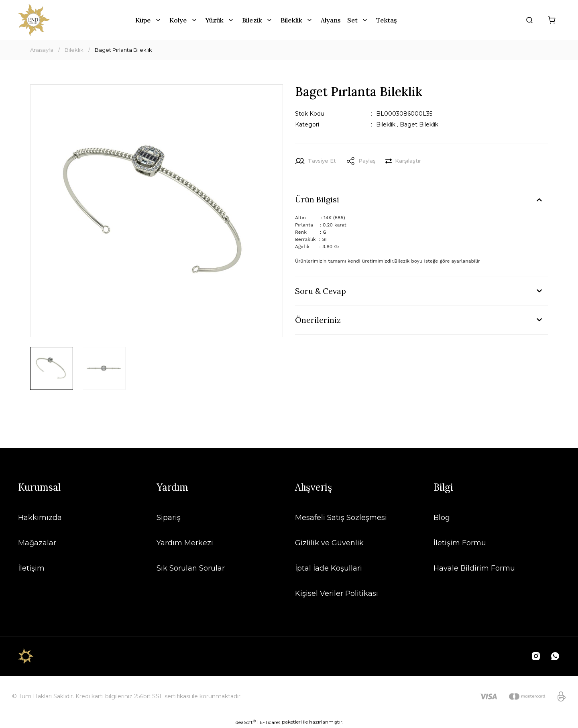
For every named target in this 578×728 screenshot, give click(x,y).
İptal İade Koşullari (329, 568)
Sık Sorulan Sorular (191, 568)
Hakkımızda (40, 518)
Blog (442, 518)
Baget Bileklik (419, 124)
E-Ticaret (270, 722)
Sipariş (169, 518)
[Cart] (552, 20)
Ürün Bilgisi (317, 199)
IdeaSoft (245, 722)
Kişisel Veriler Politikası (337, 593)
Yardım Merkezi (185, 543)
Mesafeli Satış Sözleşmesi (341, 518)
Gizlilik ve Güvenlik (329, 543)
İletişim (31, 568)
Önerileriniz (318, 320)
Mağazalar (37, 543)
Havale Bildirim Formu (474, 568)
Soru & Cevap (321, 291)
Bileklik (386, 124)
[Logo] (34, 20)
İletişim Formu (460, 543)
